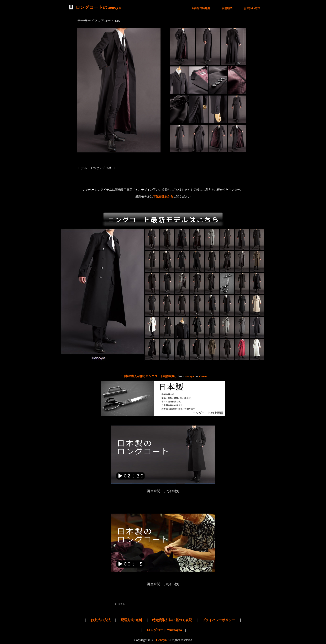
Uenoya (161, 640)
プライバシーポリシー (219, 620)
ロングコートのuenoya (98, 7)
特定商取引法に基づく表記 (172, 620)
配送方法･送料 (131, 620)
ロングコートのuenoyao (164, 630)
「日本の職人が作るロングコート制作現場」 (148, 376)
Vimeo (203, 376)
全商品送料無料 (201, 8)
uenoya (189, 376)
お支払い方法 (252, 8)
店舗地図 (227, 8)
